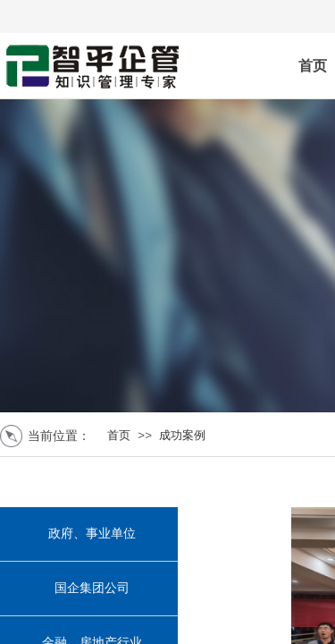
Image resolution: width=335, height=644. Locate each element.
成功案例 (182, 435)
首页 (119, 435)
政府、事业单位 (92, 534)
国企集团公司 (92, 588)
